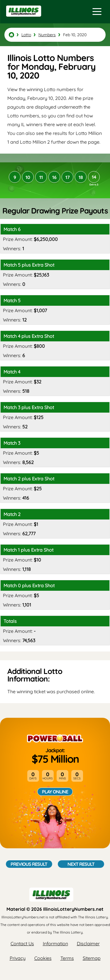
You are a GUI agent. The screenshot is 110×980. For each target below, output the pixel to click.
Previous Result (29, 864)
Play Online (55, 792)
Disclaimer (88, 943)
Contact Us (22, 943)
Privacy (18, 958)
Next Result (81, 864)
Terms (67, 958)
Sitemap (92, 958)
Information (55, 943)
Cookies (43, 958)
